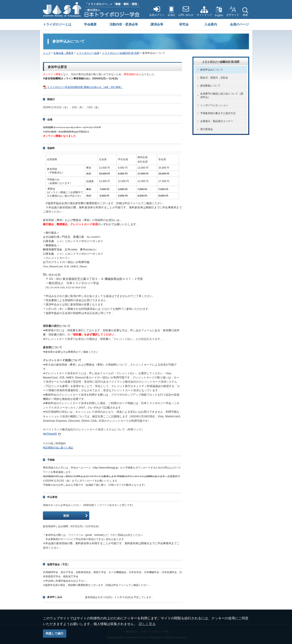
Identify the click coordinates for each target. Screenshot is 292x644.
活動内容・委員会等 (124, 24)
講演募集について (210, 86)
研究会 (184, 24)
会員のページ (239, 24)
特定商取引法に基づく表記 (58, 448)
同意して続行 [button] (55, 633)
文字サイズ (233, 15)
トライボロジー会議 (88, 53)
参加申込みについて (212, 70)
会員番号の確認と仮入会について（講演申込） (222, 95)
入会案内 (211, 24)
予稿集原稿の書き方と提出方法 (218, 113)
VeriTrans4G (50, 434)
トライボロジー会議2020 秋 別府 (121, 53)
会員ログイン (157, 15)
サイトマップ (204, 15)
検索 (245, 15)
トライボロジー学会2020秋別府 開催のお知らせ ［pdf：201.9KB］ (85, 87)
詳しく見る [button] (147, 624)
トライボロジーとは (57, 24)
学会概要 (90, 24)
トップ (47, 53)
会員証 (171, 15)
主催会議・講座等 (63, 53)
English (219, 15)
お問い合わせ (186, 15)
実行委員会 (207, 129)
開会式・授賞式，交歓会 (214, 78)
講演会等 (157, 24)
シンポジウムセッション (214, 105)
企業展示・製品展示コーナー (217, 121)
